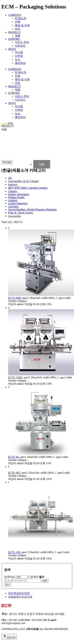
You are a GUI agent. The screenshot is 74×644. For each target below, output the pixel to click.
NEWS (12, 49)
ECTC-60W (15, 298)
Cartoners (13, 206)
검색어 (37, 577)
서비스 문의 (22, 42)
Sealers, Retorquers (19, 194)
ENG (11, 123)
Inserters (13, 185)
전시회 (19, 52)
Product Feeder (16, 197)
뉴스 (18, 59)
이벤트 (19, 56)
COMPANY (15, 15)
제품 (18, 36)
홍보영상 (20, 63)
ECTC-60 (14, 457)
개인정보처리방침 (19, 593)
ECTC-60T (15, 473)
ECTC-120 (14, 552)
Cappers (13, 191)
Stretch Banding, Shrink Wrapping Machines (32, 209)
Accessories (15, 216)
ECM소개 (21, 18)
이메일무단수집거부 (20, 597)
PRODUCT (14, 32)
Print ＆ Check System (21, 213)
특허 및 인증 (22, 25)
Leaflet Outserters (18, 203)
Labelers (13, 200)
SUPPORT (14, 39)
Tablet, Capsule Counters (28, 188)
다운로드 (20, 46)
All (10, 178)
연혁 (18, 22)
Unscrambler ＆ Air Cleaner (23, 181)
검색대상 (9, 577)
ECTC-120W (16, 377)
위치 (18, 29)
